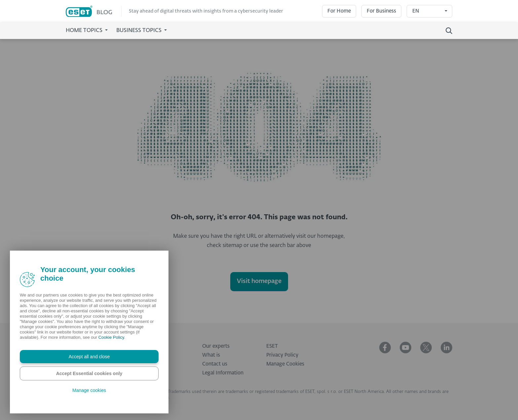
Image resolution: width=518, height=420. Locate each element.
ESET (272, 346)
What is (211, 355)
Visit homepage (259, 281)
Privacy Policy (282, 355)
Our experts (216, 346)
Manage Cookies (285, 364)
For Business (381, 11)
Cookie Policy (111, 337)
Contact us (215, 364)
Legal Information (223, 373)
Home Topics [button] (85, 31)
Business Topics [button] (140, 31)
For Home (339, 11)
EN (416, 11)
